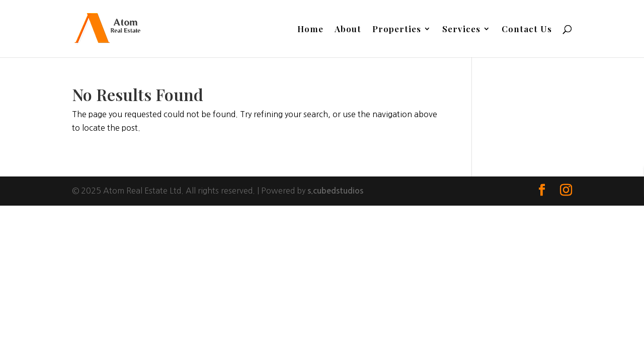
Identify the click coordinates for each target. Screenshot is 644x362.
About (348, 30)
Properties (397, 30)
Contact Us (527, 30)
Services (461, 30)
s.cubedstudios (335, 191)
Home (310, 30)
